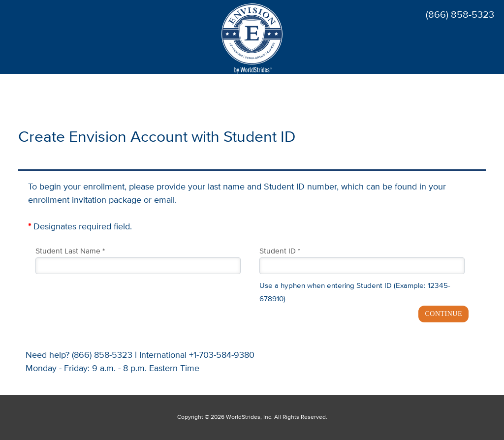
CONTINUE (443, 314)
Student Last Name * (70, 251)
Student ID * (280, 251)
